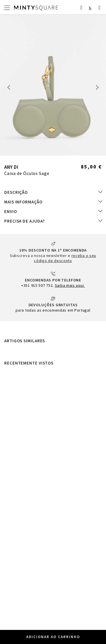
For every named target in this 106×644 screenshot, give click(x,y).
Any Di (11, 167)
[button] (10, 87)
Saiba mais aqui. (70, 285)
